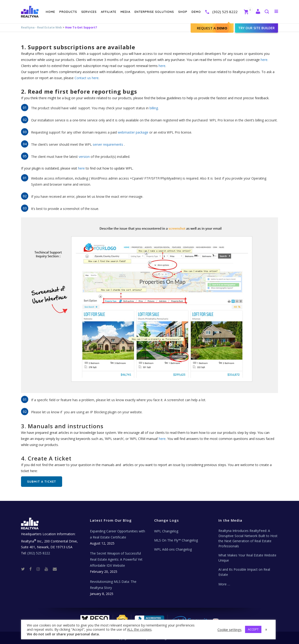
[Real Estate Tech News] (55, 569)
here (162, 66)
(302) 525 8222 (225, 12)
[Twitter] (25, 569)
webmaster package (133, 132)
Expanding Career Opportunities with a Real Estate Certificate (117, 534)
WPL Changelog (166, 531)
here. (264, 60)
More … (224, 584)
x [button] (266, 629)
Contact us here (87, 78)
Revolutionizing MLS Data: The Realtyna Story (113, 585)
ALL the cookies (139, 629)
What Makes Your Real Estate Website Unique (247, 558)
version (84, 157)
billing (154, 108)
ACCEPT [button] (253, 629)
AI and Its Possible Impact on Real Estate (244, 572)
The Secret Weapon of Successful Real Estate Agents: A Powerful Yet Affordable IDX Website (116, 559)
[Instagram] (40, 569)
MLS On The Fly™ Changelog (176, 540)
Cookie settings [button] (230, 630)
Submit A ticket (42, 481)
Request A (212, 28)
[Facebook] (32, 569)
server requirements (108, 144)
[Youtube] (48, 569)
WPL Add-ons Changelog (173, 549)
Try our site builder (256, 28)
